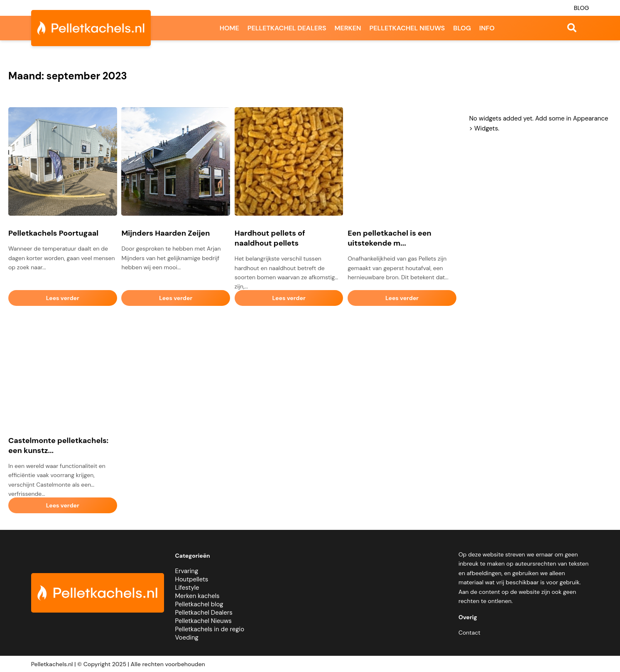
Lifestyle (187, 588)
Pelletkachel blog (199, 604)
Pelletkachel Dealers (204, 613)
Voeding (187, 638)
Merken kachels (197, 596)
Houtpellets (192, 579)
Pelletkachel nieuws (407, 28)
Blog (582, 8)
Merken (348, 28)
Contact (469, 633)
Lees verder (63, 298)
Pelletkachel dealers (287, 28)
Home (229, 28)
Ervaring (187, 571)
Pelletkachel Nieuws (203, 621)
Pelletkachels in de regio (210, 629)
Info (487, 28)
